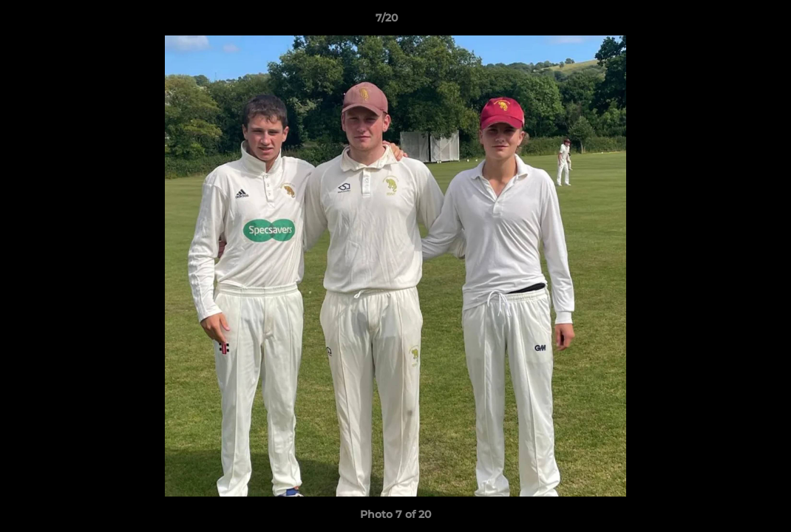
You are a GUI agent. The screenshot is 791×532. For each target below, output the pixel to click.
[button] (729, 21)
